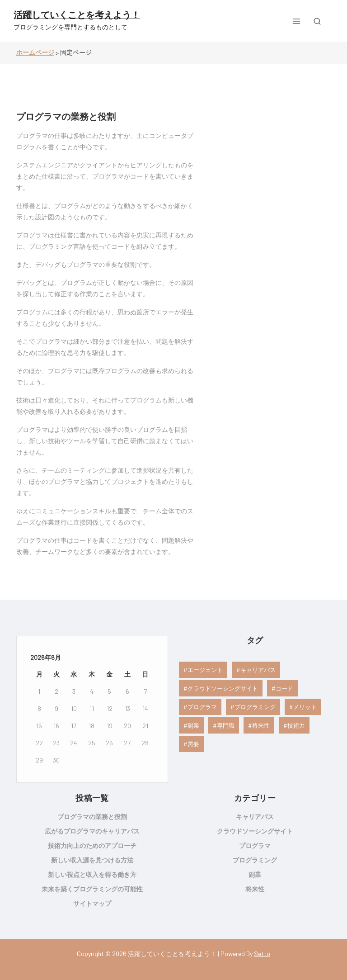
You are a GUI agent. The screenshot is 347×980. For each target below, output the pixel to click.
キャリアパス (255, 817)
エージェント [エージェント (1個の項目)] (205, 670)
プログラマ (255, 845)
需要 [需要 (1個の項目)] (193, 744)
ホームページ (35, 52)
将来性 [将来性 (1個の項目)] (261, 725)
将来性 (255, 889)
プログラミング (255, 860)
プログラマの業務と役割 (66, 116)
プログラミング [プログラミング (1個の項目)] (255, 707)
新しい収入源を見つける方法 (92, 860)
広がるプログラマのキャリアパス (92, 831)
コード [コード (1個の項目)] (284, 688)
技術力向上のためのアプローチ (92, 845)
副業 (255, 874)
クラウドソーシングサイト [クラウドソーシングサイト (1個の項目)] (223, 688)
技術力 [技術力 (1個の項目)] (296, 725)
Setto (262, 954)
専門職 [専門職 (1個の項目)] (226, 725)
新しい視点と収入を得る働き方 (92, 874)
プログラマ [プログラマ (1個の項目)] (202, 707)
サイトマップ (92, 903)
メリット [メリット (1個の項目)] (305, 707)
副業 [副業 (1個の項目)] (193, 725)
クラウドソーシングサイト (255, 831)
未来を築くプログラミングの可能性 (92, 889)
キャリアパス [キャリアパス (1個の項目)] (258, 670)
